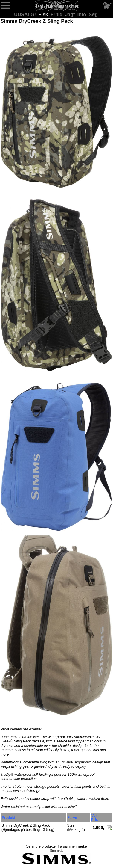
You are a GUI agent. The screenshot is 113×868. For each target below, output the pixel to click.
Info (83, 15)
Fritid (57, 15)
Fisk (44, 15)
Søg (93, 15)
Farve (72, 818)
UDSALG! (26, 15)
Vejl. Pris (95, 818)
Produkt (9, 818)
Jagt (70, 15)
